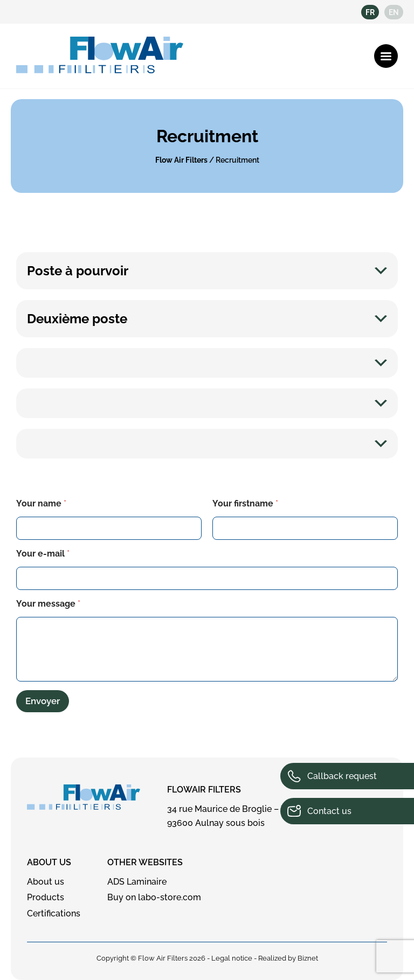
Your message (48, 604)
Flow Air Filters (181, 160)
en (394, 12)
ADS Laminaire (137, 882)
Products (46, 897)
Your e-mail (43, 554)
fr (370, 12)
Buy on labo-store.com (154, 897)
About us (49, 862)
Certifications (54, 913)
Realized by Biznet (288, 958)
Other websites (145, 862)
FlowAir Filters (204, 790)
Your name (41, 503)
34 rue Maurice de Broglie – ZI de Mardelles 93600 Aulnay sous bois (255, 816)
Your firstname (245, 503)
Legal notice (232, 958)
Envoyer (43, 701)
